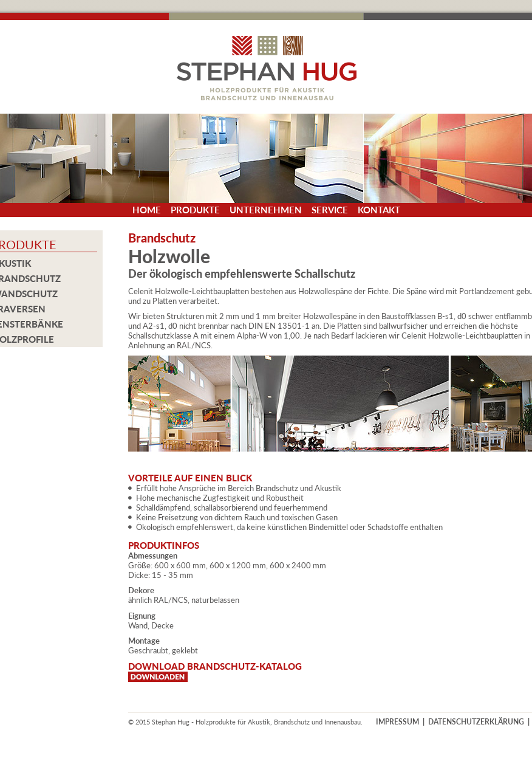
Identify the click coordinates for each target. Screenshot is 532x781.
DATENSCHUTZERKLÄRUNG (476, 722)
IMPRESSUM (397, 722)
